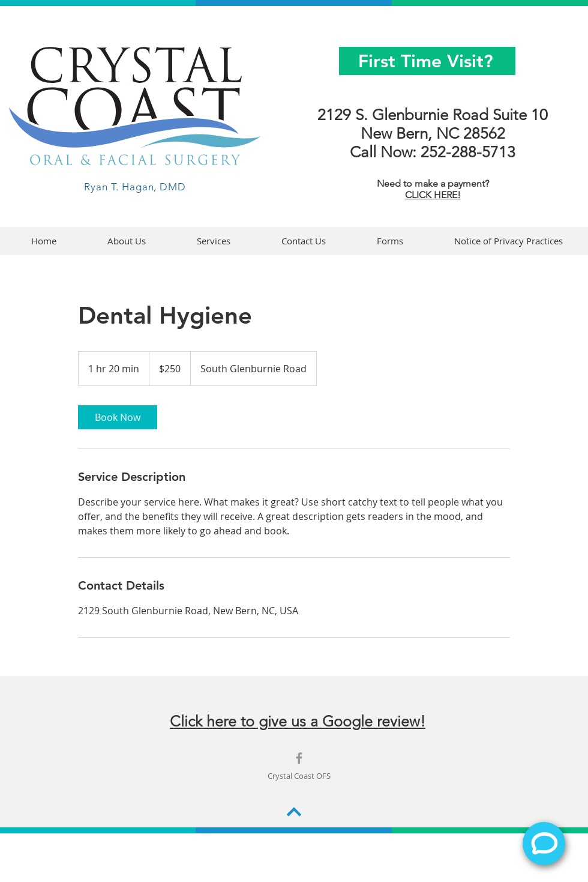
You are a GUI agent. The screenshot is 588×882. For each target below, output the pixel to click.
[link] (118, 417)
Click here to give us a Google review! (298, 721)
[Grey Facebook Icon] (299, 758)
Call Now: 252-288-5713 (433, 152)
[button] (390, 241)
